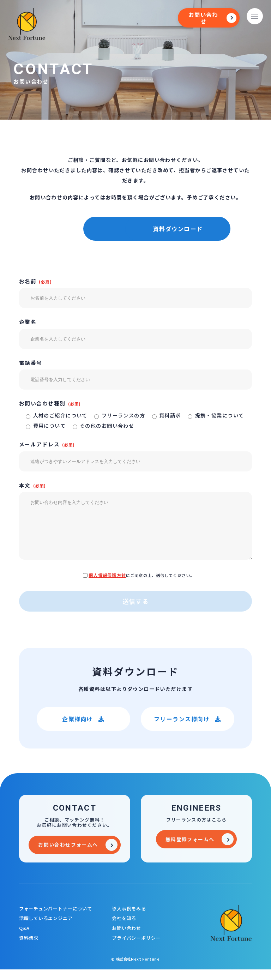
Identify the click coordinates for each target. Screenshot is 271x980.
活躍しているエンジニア (46, 929)
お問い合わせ (127, 939)
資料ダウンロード (194, 229)
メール (77, 229)
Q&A (24, 939)
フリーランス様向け (188, 729)
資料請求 (29, 948)
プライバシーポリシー (136, 948)
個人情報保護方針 (107, 586)
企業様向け (83, 729)
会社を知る (124, 929)
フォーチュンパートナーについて (56, 919)
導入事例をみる (129, 919)
